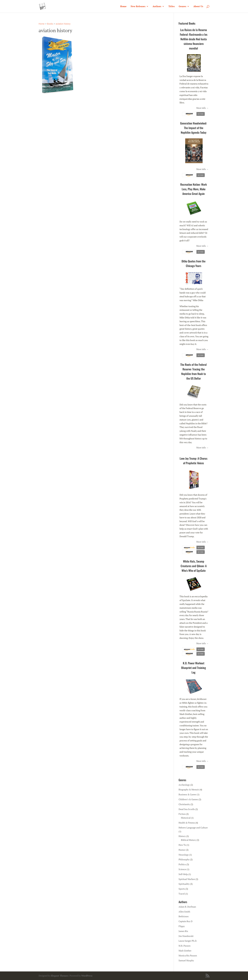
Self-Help (183, 874)
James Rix (183, 931)
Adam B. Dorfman (187, 907)
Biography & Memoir (189, 790)
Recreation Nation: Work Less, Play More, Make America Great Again (194, 189)
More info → (202, 108)
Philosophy (184, 859)
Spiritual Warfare (187, 879)
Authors (157, 7)
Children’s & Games (188, 799)
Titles (172, 7)
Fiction (182, 814)
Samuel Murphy (186, 960)
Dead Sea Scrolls (187, 809)
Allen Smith (184, 912)
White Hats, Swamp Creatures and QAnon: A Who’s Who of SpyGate (194, 566)
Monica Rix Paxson (188, 956)
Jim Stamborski (186, 936)
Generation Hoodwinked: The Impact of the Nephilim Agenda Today (194, 128)
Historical (186, 818)
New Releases (138, 7)
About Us (198, 7)
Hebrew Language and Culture (193, 828)
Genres (182, 7)
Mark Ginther (185, 951)
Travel (182, 894)
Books (50, 24)
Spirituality (184, 884)
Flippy (182, 926)
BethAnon (184, 916)
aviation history (63, 24)
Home (123, 7)
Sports (182, 889)
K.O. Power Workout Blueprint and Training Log (194, 668)
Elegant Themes (60, 976)
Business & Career (187, 794)
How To (182, 845)
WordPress (87, 976)
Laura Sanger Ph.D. (188, 941)
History (182, 836)
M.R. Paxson (184, 946)
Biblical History (188, 840)
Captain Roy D (186, 921)
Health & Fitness (187, 823)
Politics (182, 864)
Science (182, 869)
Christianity (184, 804)
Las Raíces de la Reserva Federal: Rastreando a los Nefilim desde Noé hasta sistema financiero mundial (194, 39)
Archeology (184, 785)
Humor (182, 850)
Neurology (184, 855)
